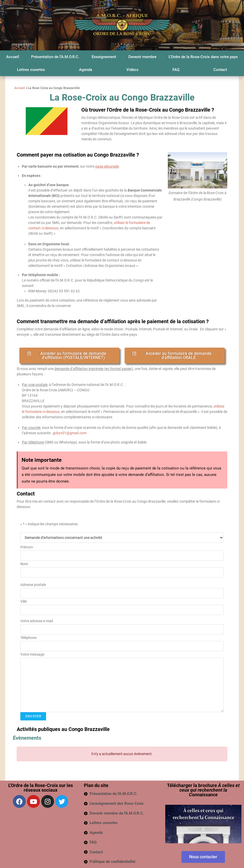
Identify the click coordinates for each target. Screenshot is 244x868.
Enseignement (104, 57)
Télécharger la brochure (203, 790)
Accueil (13, 57)
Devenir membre (142, 57)
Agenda (86, 70)
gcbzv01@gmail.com (70, 433)
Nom (24, 564)
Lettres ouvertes (31, 70)
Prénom (27, 547)
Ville (24, 601)
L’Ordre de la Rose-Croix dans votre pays (203, 57)
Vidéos (132, 70)
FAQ (176, 70)
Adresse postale (33, 585)
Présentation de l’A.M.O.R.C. (55, 57)
